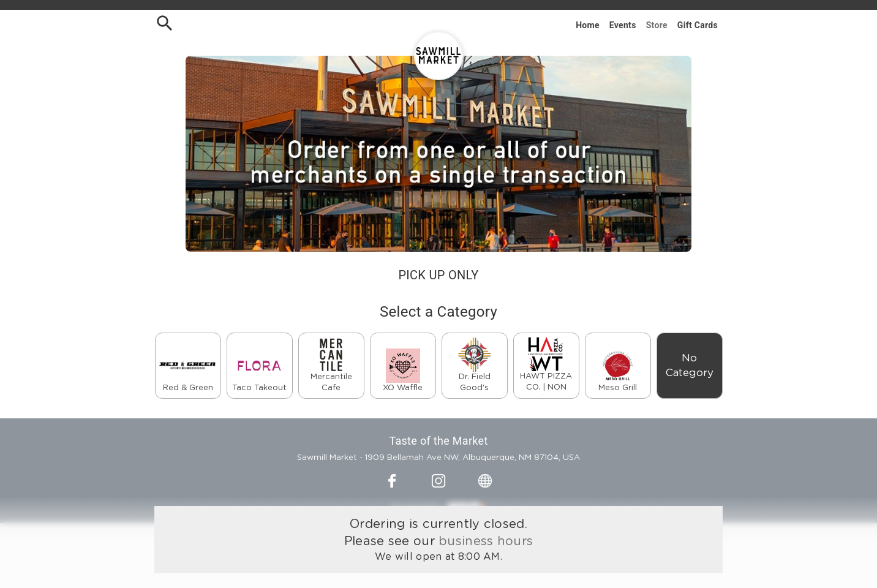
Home (588, 25)
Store (657, 25)
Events (623, 25)
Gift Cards (698, 25)
